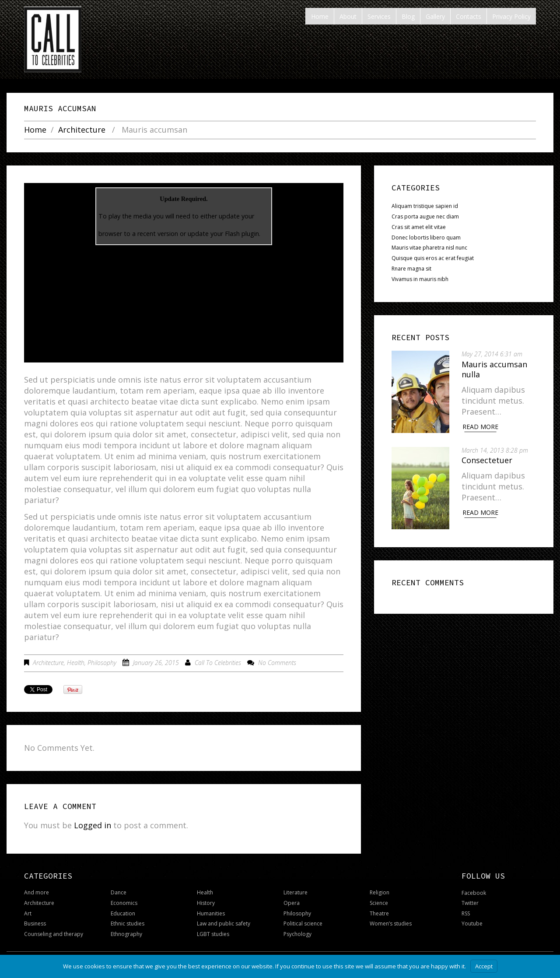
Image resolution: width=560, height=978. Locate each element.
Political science (303, 923)
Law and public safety (224, 923)
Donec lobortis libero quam (426, 237)
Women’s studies (391, 923)
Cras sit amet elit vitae (419, 227)
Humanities (211, 913)
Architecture (82, 130)
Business (35, 923)
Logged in (93, 825)
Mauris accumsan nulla (495, 369)
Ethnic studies (128, 923)
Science (379, 903)
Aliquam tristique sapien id (425, 206)
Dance (119, 892)
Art (28, 913)
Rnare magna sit (411, 269)
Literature (296, 892)
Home (35, 130)
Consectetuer (488, 460)
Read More (481, 427)
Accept (484, 966)
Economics (124, 903)
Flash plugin (242, 234)
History (206, 903)
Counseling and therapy (54, 934)
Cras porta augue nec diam (425, 216)
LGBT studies (213, 934)
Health (76, 663)
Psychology (297, 934)
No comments (277, 663)
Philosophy (102, 663)
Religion (380, 892)
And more (37, 892)
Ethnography (126, 934)
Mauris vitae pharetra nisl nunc (429, 248)
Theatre (379, 913)
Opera (292, 903)
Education (123, 913)
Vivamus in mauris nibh (420, 279)
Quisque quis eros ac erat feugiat (433, 258)
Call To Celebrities (218, 663)
